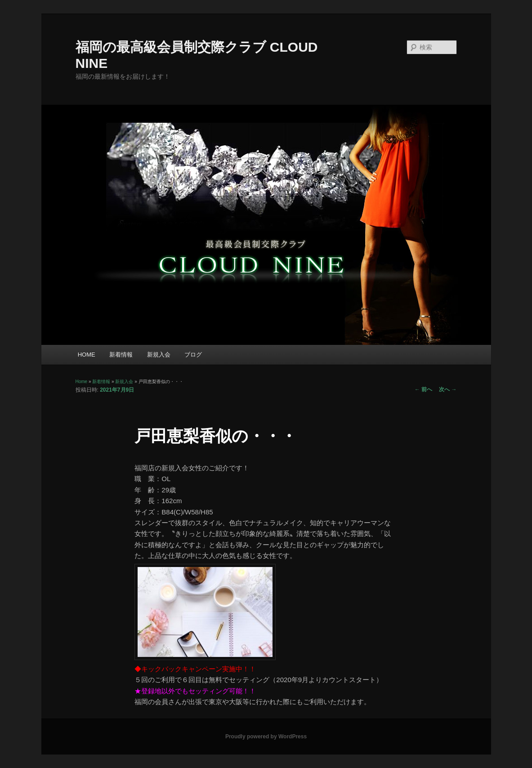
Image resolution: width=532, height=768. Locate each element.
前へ (423, 389)
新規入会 (159, 355)
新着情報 (121, 355)
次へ (448, 389)
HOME (87, 355)
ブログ (193, 355)
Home (82, 382)
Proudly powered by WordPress (266, 737)
